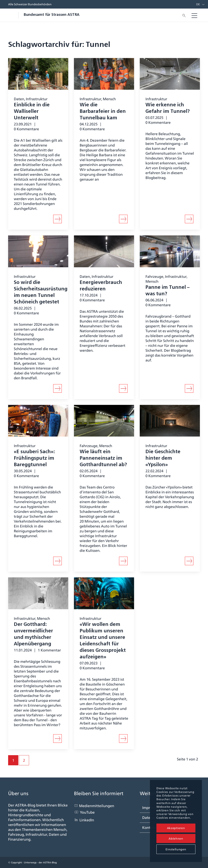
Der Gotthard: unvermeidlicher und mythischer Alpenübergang (33, 634)
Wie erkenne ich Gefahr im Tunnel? (168, 108)
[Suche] (183, 15)
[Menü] (194, 15)
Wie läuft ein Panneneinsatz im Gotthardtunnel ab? (103, 458)
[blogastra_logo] (44, 15)
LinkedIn (87, 820)
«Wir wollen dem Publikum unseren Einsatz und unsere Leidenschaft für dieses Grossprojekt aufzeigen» (103, 641)
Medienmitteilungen (97, 806)
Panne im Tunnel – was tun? (167, 291)
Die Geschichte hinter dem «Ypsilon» (163, 458)
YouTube (87, 812)
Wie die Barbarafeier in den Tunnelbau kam (103, 112)
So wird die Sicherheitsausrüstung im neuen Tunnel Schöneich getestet (41, 292)
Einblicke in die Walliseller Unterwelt (32, 112)
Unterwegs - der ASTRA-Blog (40, 862)
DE (198, 4)
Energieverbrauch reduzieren (101, 286)
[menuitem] (197, 4)
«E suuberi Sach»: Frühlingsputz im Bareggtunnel (34, 458)
